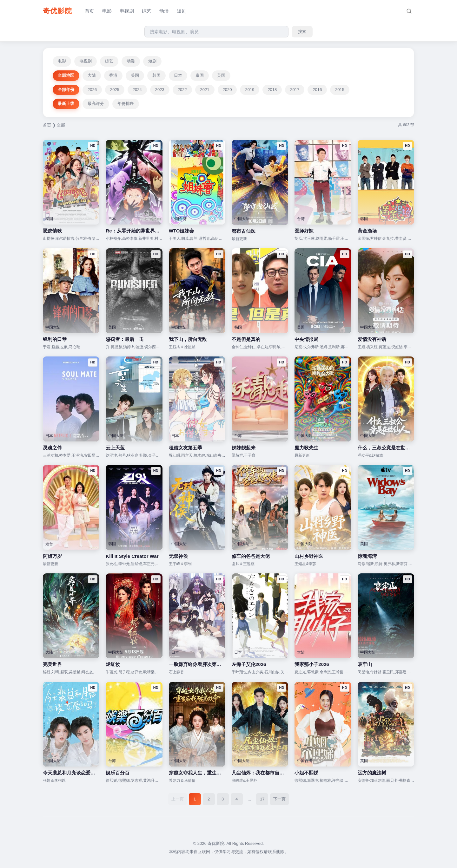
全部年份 (66, 90)
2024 (137, 90)
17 (262, 799)
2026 (92, 90)
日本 (178, 75)
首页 (89, 11)
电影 (107, 11)
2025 (115, 90)
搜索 (302, 32)
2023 (160, 90)
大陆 (92, 75)
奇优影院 (57, 11)
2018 (272, 90)
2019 (250, 90)
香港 (113, 75)
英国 (221, 75)
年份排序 (126, 104)
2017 (295, 90)
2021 (205, 90)
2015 (340, 90)
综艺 (147, 11)
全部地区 (66, 75)
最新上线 (66, 104)
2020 (227, 90)
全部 (61, 125)
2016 (317, 90)
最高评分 (96, 104)
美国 (135, 75)
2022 (182, 90)
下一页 (279, 799)
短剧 (182, 11)
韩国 (156, 75)
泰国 (200, 75)
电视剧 (127, 11)
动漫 (164, 11)
